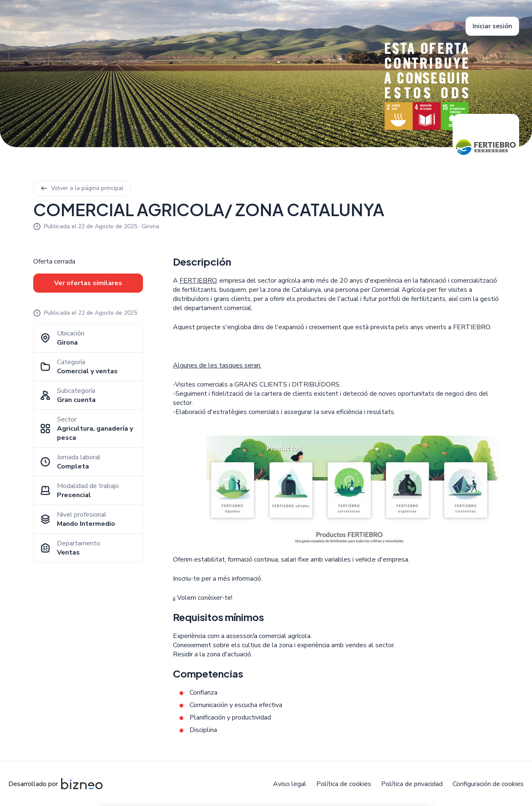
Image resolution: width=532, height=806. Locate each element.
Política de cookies (344, 784)
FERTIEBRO (198, 281)
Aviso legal (290, 784)
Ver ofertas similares (88, 283)
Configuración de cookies (488, 784)
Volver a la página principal (82, 188)
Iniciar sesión (492, 26)
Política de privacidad (412, 784)
